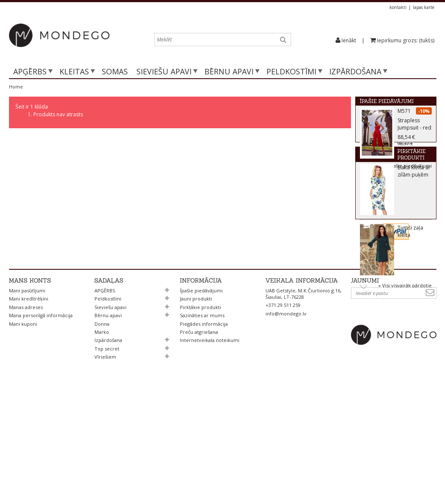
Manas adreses (26, 417)
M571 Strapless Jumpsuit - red (414, 122)
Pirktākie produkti (389, 185)
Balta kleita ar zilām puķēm (414, 201)
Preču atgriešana (199, 442)
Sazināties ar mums (202, 426)
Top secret (107, 459)
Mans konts (30, 391)
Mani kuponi (23, 434)
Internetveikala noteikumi (210, 450)
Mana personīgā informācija (41, 426)
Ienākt (349, 40)
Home (16, 87)
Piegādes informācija (204, 434)
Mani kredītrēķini (29, 409)
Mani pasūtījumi (27, 401)
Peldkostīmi (291, 71)
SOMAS (115, 71)
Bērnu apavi (229, 71)
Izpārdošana (355, 71)
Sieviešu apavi (164, 71)
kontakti (398, 7)
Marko (102, 442)
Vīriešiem (105, 467)
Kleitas (74, 71)
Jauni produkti (196, 409)
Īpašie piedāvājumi (387, 101)
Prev (364, 309)
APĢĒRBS (30, 71)
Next (364, 317)
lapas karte (424, 7)
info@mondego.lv (286, 424)
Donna (102, 434)
